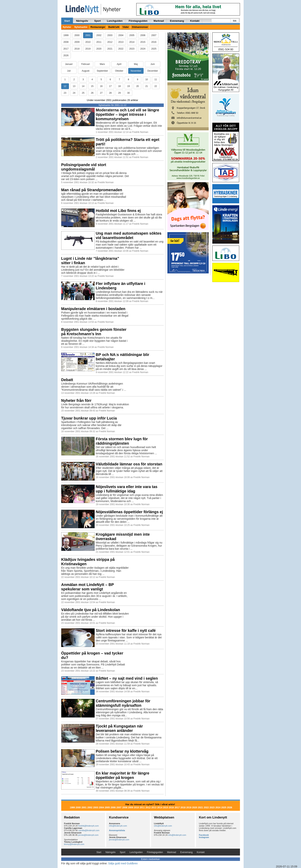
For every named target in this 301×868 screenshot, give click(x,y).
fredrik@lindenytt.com (89, 826)
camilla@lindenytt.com (89, 830)
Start (67, 21)
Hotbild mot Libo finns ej (118, 211)
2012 (110, 42)
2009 (77, 42)
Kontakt (195, 21)
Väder (126, 27)
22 (156, 86)
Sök (235, 21)
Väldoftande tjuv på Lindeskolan (91, 610)
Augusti (86, 71)
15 (92, 86)
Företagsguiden (138, 21)
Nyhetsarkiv (81, 27)
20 (138, 86)
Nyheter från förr (76, 400)
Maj (136, 64)
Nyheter (67, 27)
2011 (99, 42)
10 (147, 79)
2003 (110, 35)
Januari (69, 64)
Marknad (159, 21)
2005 (132, 35)
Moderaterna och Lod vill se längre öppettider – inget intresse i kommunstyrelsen (127, 114)
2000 (77, 35)
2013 (121, 42)
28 (110, 93)
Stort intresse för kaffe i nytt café (126, 631)
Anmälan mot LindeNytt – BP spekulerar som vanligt (88, 587)
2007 (154, 35)
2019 (88, 49)
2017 (66, 49)
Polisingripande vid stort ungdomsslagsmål (84, 167)
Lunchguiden (115, 21)
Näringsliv (82, 21)
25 (83, 93)
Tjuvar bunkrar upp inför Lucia (89, 418)
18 (119, 86)
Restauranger (98, 27)
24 (74, 93)
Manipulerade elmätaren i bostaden (93, 309)
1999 (66, 35)
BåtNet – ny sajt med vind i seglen (127, 678)
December (153, 71)
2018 (77, 49)
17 (110, 86)
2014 (132, 42)
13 (74, 86)
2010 (88, 42)
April (119, 64)
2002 (99, 35)
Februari (86, 64)
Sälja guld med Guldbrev (123, 863)
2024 (143, 49)
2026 (66, 55)
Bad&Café (114, 27)
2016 (154, 42)
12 (65, 86)
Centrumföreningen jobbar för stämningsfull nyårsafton (123, 703)
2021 (110, 49)
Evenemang (177, 21)
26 (92, 93)
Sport (98, 21)
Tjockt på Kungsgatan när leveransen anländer (119, 728)
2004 (121, 35)
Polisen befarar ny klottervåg (122, 751)
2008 (66, 42)
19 (128, 86)
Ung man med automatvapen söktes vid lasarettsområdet (129, 235)
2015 (143, 42)
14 (83, 86)
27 (101, 93)
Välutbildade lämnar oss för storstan (129, 464)
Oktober (119, 71)
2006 (143, 35)
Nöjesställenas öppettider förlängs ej (129, 512)
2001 (88, 35)
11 (156, 79)
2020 (99, 49)
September (102, 71)
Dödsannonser (140, 27)
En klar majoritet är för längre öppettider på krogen (123, 775)
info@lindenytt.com (118, 826)
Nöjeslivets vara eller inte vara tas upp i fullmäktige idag (127, 489)
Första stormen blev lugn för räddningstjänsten (122, 441)
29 (119, 93)
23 (65, 93)
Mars (102, 64)
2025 (154, 49)
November (136, 71)
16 (101, 86)
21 (147, 86)
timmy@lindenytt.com (74, 844)
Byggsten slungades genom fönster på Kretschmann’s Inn (94, 332)
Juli (69, 71)
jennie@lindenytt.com (88, 835)
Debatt (67, 380)
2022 (121, 49)
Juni (153, 64)
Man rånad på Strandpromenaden (92, 190)
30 (128, 93)
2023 (132, 49)
